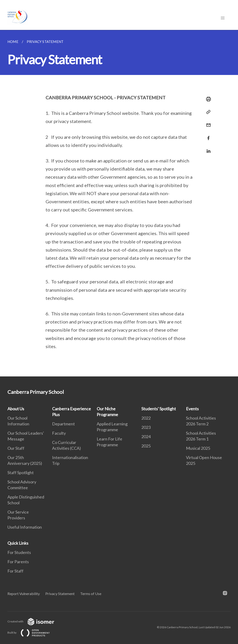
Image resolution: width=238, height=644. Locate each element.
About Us (16, 409)
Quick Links (18, 543)
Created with (35, 621)
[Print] (207, 99)
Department (63, 424)
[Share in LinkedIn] (207, 148)
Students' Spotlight (159, 409)
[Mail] (207, 122)
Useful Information (25, 527)
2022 (146, 418)
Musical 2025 (198, 448)
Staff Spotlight (21, 472)
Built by (32, 633)
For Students (19, 552)
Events (192, 409)
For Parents (18, 562)
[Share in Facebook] (207, 135)
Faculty (59, 433)
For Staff (15, 571)
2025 (146, 446)
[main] (119, 203)
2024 (146, 437)
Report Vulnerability (24, 594)
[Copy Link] (207, 112)
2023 (146, 427)
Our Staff (16, 448)
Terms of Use (91, 594)
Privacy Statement (60, 594)
